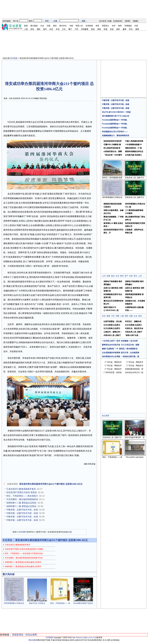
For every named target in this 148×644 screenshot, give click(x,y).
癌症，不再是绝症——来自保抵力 (22, 496)
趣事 (124, 29)
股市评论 (63, 26)
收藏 (110, 21)
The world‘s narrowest (135, 457)
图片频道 (34, 26)
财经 (55, 26)
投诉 (140, 316)
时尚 (131, 29)
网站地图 (32, 640)
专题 (71, 26)
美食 (112, 29)
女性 (104, 316)
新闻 (128, 21)
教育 (120, 26)
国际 (39, 29)
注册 (69, 532)
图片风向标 (9, 574)
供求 (114, 26)
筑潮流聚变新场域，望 (134, 369)
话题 (49, 26)
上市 (140, 276)
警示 (135, 276)
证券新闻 (89, 26)
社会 (42, 26)
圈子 (70, 29)
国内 (45, 29)
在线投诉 (118, 21)
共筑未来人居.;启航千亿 (135, 178)
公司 (104, 276)
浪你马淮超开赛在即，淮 (135, 437)
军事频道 (128, 26)
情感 (105, 29)
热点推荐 (106, 416)
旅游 (93, 29)
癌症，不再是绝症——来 (60, 603)
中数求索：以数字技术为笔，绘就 (22, 510)
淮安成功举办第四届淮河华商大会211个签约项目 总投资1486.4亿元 (51, 484)
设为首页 (103, 21)
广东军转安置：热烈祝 (113, 372)
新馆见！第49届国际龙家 (112, 178)
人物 (26, 29)
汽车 (77, 29)
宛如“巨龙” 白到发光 (37, 603)
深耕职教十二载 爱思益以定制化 (21, 503)
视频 (135, 21)
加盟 (131, 316)
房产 (126, 276)
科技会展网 (31, 635)
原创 (32, 29)
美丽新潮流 (18, 635)
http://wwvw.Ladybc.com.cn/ (83, 638)
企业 (135, 316)
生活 (117, 276)
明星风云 (105, 26)
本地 (58, 29)
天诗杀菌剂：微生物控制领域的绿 (22, 499)
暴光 (113, 276)
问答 (136, 26)
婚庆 (118, 29)
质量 (108, 276)
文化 (64, 29)
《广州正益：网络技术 (113, 362)
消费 (117, 316)
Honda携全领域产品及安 (83, 603)
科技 (51, 29)
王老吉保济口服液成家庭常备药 (21, 489)
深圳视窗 (6, 21)
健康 (137, 29)
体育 (97, 26)
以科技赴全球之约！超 (134, 372)
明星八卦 (79, 26)
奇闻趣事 (85, 29)
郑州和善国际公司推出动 (14, 603)
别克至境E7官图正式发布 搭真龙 (22, 492)
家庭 (99, 29)
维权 (126, 316)
